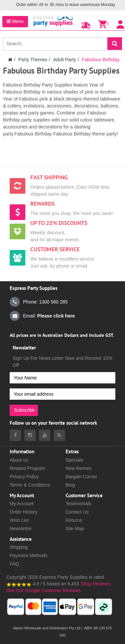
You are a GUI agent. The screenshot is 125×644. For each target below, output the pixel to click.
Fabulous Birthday (101, 60)
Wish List (19, 520)
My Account (22, 504)
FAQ (14, 564)
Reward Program (27, 468)
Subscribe (24, 410)
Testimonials (78, 504)
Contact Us (77, 512)
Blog (70, 485)
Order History (23, 512)
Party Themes (33, 60)
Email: (42, 316)
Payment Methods (28, 555)
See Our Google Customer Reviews (43, 590)
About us (19, 460)
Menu (15, 21)
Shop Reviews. (96, 584)
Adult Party (64, 60)
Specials (74, 460)
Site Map (75, 529)
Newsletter (21, 529)
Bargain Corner (81, 477)
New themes (79, 468)
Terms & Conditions (30, 485)
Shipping (19, 547)
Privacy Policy (24, 477)
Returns (74, 520)
